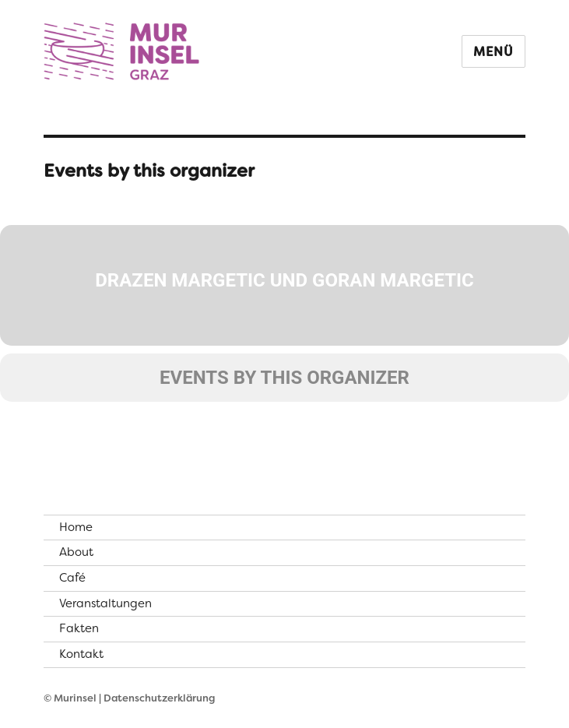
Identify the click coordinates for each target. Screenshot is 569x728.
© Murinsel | (74, 698)
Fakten (79, 628)
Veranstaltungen (105, 603)
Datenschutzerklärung (159, 698)
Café (72, 578)
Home (76, 527)
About (76, 552)
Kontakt (81, 654)
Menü (493, 52)
